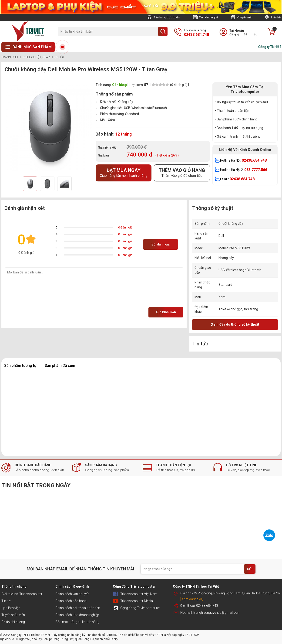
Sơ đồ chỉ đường (13, 622)
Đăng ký (234, 34)
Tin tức (6, 601)
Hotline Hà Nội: (243, 160)
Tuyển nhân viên (13, 615)
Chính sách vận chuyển (72, 594)
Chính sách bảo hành (71, 601)
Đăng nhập (250, 34)
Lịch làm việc (11, 608)
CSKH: (237, 179)
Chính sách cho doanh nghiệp (77, 615)
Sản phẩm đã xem (60, 366)
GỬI (250, 569)
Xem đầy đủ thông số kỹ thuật (235, 324)
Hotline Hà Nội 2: (244, 170)
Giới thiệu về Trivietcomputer (22, 594)
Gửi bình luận (166, 312)
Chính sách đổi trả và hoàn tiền (78, 608)
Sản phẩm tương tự (20, 366)
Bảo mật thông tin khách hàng (77, 622)
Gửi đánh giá (161, 244)
